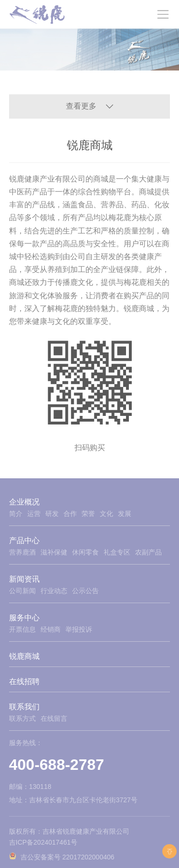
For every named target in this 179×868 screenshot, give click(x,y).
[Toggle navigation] (163, 14)
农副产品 (148, 552)
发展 (125, 514)
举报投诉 (79, 629)
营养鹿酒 (22, 552)
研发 (52, 514)
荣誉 (88, 514)
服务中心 (24, 618)
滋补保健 (54, 552)
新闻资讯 (24, 579)
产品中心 (24, 540)
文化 (106, 514)
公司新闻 (22, 591)
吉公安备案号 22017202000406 (68, 857)
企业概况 (24, 502)
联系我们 (24, 707)
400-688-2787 (57, 765)
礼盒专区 (117, 552)
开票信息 (22, 629)
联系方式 (22, 718)
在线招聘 (24, 681)
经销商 (51, 629)
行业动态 (54, 591)
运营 (34, 514)
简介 (16, 514)
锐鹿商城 (24, 656)
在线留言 (54, 718)
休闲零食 (85, 552)
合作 (70, 514)
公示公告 (85, 591)
